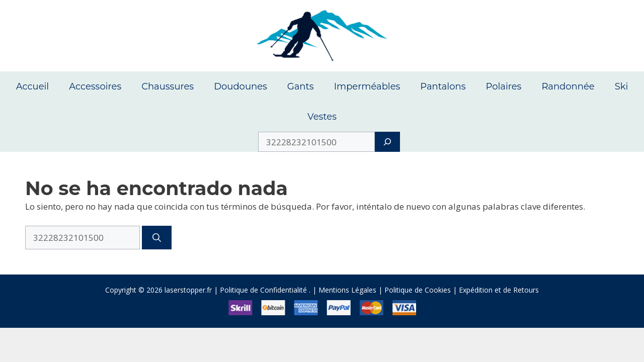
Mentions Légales (347, 290)
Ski (622, 86)
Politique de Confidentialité (263, 290)
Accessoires (95, 86)
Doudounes (240, 86)
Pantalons (443, 86)
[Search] (387, 142)
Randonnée (568, 86)
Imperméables (367, 86)
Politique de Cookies (418, 290)
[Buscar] (157, 238)
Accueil (33, 86)
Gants (301, 86)
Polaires (503, 86)
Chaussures (168, 86)
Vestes (322, 117)
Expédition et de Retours (499, 290)
